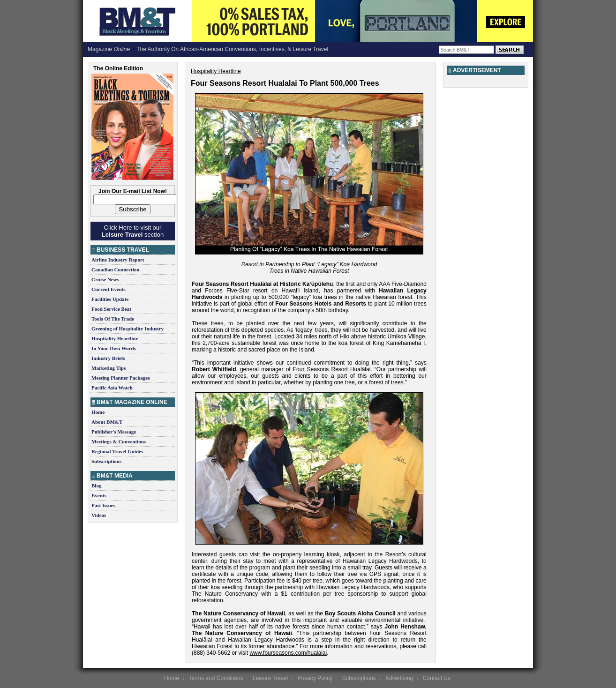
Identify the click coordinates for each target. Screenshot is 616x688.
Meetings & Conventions (119, 441)
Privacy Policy (315, 678)
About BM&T (107, 422)
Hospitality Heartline (115, 338)
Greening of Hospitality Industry (128, 329)
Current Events (109, 289)
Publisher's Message (114, 432)
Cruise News (105, 279)
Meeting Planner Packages (120, 378)
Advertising (399, 678)
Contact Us (437, 678)
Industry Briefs (108, 358)
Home (98, 412)
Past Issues (103, 505)
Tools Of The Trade (113, 319)
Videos (99, 515)
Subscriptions (106, 461)
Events (99, 495)
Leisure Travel (270, 678)
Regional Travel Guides (117, 451)
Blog (96, 486)
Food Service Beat (111, 309)
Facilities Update (110, 299)
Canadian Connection (115, 269)
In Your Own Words (114, 348)
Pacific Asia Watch (112, 388)
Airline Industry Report (118, 260)
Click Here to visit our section (133, 231)
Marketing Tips (109, 368)
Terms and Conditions (216, 678)
